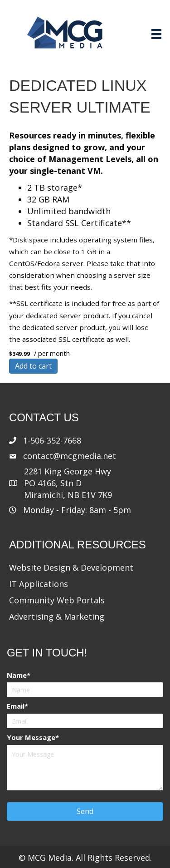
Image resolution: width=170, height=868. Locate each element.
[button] (85, 811)
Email (16, 706)
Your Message (31, 737)
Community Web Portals (57, 600)
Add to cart (33, 366)
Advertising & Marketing (57, 616)
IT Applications (39, 584)
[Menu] (156, 34)
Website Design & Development (71, 567)
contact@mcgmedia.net (70, 456)
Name (17, 675)
